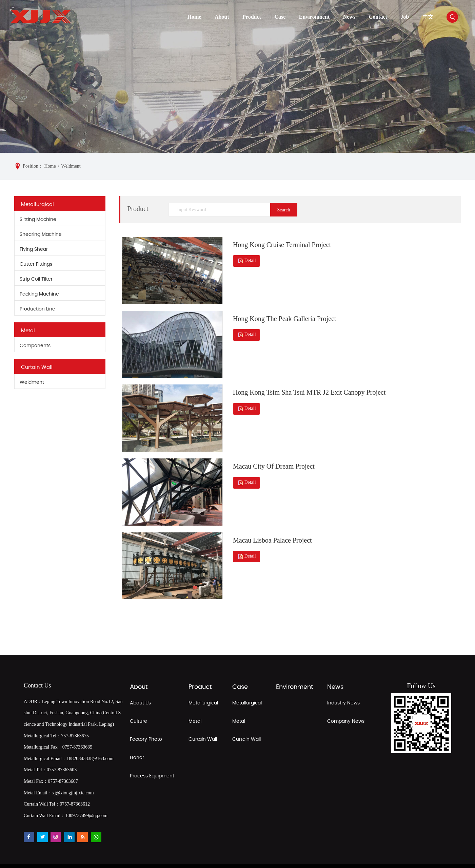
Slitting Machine (38, 220)
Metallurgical (37, 204)
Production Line (37, 309)
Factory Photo (146, 713)
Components (35, 346)
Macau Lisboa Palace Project (271, 516)
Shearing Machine (41, 234)
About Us (140, 677)
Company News (346, 695)
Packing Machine (39, 294)
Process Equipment (152, 750)
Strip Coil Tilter (36, 279)
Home (194, 17)
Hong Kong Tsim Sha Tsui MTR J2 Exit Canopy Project (308, 379)
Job (405, 17)
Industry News (343, 677)
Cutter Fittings (36, 264)
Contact (378, 17)
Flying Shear (34, 249)
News (349, 17)
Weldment (32, 382)
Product (252, 17)
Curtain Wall (37, 367)
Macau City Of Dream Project (272, 448)
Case (280, 17)
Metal (28, 331)
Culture (138, 695)
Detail (245, 258)
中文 (428, 17)
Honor (137, 732)
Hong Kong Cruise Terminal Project (281, 242)
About (222, 17)
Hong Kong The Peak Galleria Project (283, 310)
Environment (314, 17)
